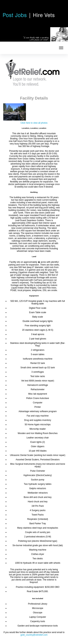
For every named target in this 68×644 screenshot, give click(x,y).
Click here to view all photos (34, 123)
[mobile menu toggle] (61, 48)
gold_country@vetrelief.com (34, 635)
